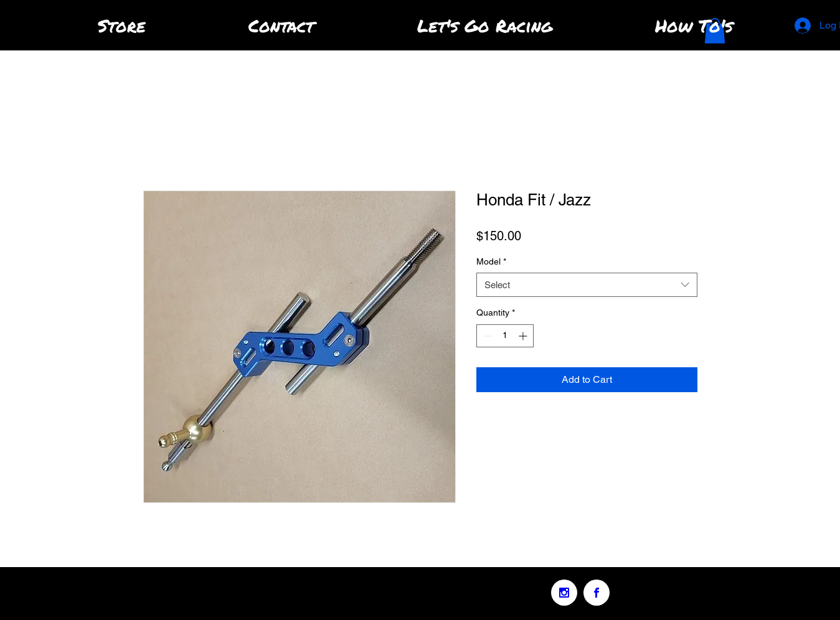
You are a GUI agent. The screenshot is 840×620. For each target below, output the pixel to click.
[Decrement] (486, 336)
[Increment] (524, 336)
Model (491, 261)
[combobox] (587, 285)
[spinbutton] (505, 336)
